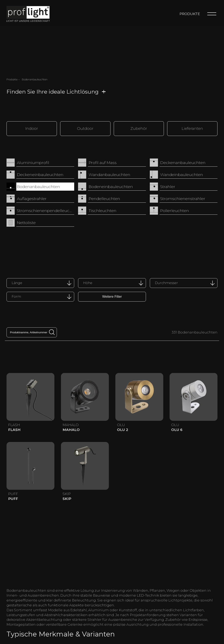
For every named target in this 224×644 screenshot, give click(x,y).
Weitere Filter (112, 296)
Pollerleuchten (175, 210)
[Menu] (212, 14)
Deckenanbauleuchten (183, 162)
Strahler (168, 186)
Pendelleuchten (104, 198)
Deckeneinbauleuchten (40, 174)
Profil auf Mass (103, 162)
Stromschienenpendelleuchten (46, 210)
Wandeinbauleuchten (182, 174)
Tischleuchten (103, 210)
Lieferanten (192, 128)
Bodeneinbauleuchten (111, 186)
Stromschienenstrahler (183, 198)
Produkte (190, 14)
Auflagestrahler (32, 198)
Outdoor (85, 128)
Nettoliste (26, 222)
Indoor (32, 128)
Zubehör (139, 128)
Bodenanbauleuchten (38, 186)
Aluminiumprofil (33, 162)
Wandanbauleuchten (109, 174)
